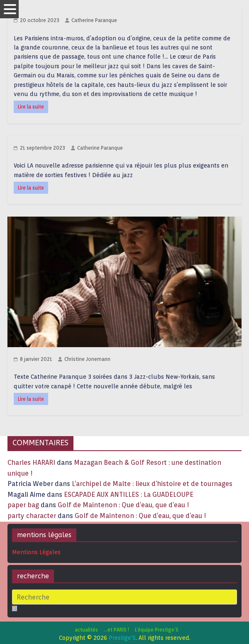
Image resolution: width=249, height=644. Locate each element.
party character (32, 516)
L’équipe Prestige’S (157, 630)
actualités (86, 630)
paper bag (23, 505)
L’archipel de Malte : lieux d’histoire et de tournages (153, 484)
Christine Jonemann (87, 359)
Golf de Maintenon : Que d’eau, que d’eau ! (123, 505)
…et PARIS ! (116, 630)
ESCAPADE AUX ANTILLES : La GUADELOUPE (129, 495)
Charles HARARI (31, 463)
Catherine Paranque (94, 20)
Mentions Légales (36, 552)
